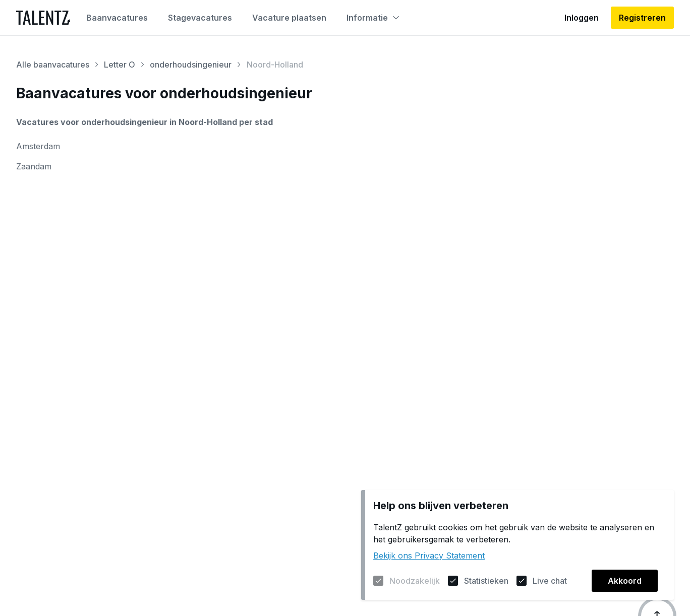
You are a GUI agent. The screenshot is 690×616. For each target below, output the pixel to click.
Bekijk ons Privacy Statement (429, 556)
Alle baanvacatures (53, 65)
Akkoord (625, 581)
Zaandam (34, 166)
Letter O (120, 65)
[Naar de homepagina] (43, 18)
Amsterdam (38, 146)
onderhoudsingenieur (191, 65)
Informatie (373, 18)
